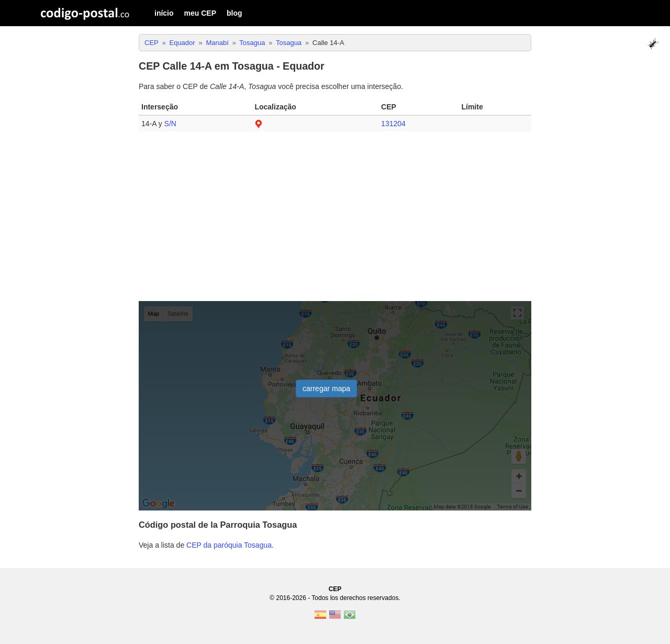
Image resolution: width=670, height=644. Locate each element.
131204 (393, 124)
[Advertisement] (335, 220)
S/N (170, 124)
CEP (335, 589)
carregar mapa (326, 388)
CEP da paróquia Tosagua (229, 545)
